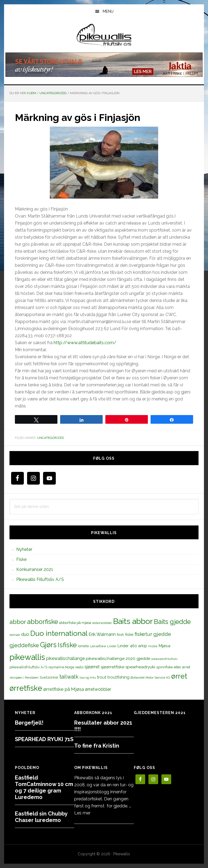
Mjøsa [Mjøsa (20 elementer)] (164, 646)
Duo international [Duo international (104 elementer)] (59, 633)
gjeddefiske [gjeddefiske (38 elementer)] (24, 645)
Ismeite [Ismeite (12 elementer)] (83, 646)
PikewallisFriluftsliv (104, 36)
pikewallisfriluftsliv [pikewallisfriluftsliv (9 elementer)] (165, 659)
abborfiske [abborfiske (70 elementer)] (43, 622)
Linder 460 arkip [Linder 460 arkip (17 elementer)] (132, 646)
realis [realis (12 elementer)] (79, 667)
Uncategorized (51, 438)
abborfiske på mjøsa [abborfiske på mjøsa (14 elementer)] (75, 623)
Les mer (82, 813)
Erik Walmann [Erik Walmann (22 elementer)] (102, 634)
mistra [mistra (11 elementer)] (153, 646)
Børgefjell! (29, 723)
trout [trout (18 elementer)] (102, 677)
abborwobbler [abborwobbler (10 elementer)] (102, 623)
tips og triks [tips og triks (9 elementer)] (88, 678)
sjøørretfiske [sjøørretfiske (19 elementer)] (113, 667)
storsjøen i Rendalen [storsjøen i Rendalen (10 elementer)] (24, 678)
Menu (108, 11)
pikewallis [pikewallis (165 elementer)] (27, 657)
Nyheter (24, 549)
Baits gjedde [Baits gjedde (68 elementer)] (172, 622)
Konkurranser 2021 (35, 569)
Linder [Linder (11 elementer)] (112, 646)
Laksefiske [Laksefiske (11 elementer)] (98, 646)
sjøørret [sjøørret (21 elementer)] (92, 667)
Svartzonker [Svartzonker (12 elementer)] (49, 677)
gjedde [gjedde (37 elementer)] (162, 634)
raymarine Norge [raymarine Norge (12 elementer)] (61, 667)
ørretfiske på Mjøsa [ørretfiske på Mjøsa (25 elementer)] (64, 689)
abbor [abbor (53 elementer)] (18, 622)
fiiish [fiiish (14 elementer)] (120, 634)
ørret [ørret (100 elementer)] (179, 676)
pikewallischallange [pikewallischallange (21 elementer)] (65, 658)
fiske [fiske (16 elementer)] (129, 634)
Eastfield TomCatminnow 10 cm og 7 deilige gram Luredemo (44, 787)
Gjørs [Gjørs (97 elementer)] (48, 645)
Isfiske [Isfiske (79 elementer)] (67, 645)
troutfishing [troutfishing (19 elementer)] (118, 677)
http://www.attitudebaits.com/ (85, 343)
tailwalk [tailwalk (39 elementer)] (69, 677)
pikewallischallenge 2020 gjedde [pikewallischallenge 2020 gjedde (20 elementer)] (118, 658)
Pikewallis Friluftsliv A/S (40, 579)
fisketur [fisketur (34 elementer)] (143, 634)
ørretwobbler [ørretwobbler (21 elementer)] (98, 689)
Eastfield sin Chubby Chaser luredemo (41, 817)
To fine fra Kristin (97, 746)
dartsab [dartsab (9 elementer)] (15, 635)
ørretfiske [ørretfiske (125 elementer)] (26, 688)
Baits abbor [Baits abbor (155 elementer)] (133, 621)
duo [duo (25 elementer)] (25, 634)
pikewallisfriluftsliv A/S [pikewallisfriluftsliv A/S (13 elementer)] (28, 667)
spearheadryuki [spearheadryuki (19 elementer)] (140, 667)
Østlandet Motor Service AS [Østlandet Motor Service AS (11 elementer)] (150, 678)
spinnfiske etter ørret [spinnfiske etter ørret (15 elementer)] (173, 667)
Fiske (21, 559)
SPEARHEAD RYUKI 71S (44, 739)
